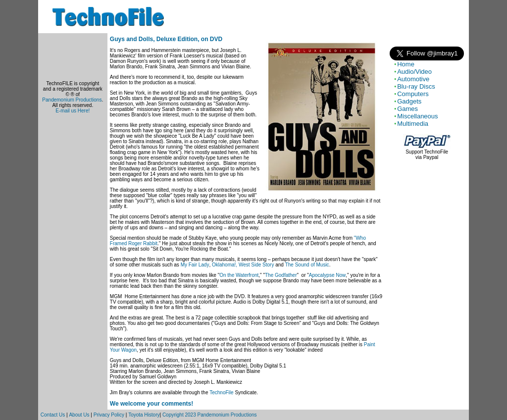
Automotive (413, 79)
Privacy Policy (109, 415)
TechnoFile (221, 393)
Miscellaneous (417, 116)
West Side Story (256, 265)
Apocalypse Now (327, 275)
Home (406, 64)
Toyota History (144, 415)
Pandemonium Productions (72, 100)
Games (407, 109)
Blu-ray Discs (416, 86)
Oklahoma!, (225, 265)
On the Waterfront (239, 275)
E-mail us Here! (73, 111)
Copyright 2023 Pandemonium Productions (210, 415)
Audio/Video (414, 72)
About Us (79, 415)
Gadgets (409, 101)
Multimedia (413, 124)
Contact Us (53, 415)
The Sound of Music (307, 265)
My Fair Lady (195, 265)
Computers (413, 94)
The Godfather (281, 275)
